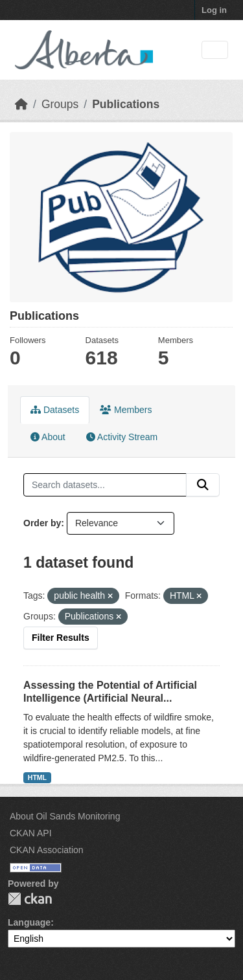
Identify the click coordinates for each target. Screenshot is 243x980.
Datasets (55, 410)
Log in (214, 10)
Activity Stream (122, 437)
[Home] (21, 104)
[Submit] (203, 485)
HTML (37, 777)
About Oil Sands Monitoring (65, 816)
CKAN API (31, 833)
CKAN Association (47, 850)
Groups (60, 104)
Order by (42, 523)
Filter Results (61, 638)
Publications (126, 104)
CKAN (30, 899)
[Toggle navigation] (215, 50)
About (48, 437)
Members (126, 410)
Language (29, 922)
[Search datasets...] (105, 485)
